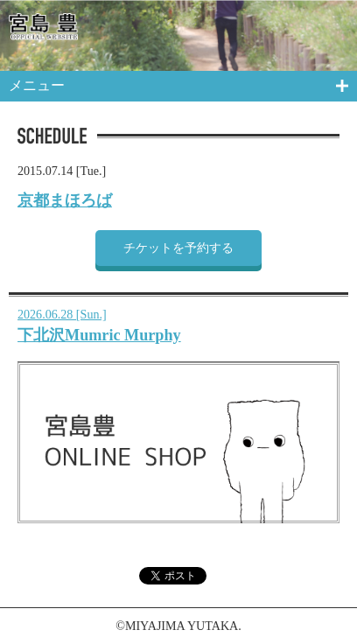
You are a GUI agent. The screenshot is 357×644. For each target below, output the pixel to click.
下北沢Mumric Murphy (99, 335)
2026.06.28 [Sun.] (62, 314)
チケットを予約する (178, 248)
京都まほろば (65, 200)
